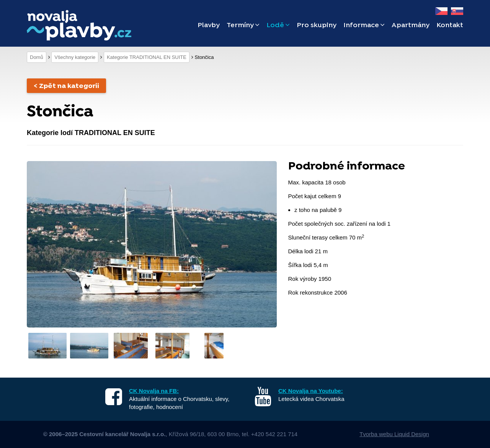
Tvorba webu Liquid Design (394, 434)
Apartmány (411, 25)
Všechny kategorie (75, 57)
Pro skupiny (317, 25)
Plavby (209, 25)
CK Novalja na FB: (154, 391)
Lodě (278, 25)
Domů (37, 57)
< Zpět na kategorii (66, 86)
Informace (364, 25)
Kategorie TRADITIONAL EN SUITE (147, 57)
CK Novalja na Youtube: (311, 391)
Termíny (243, 25)
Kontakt (450, 25)
